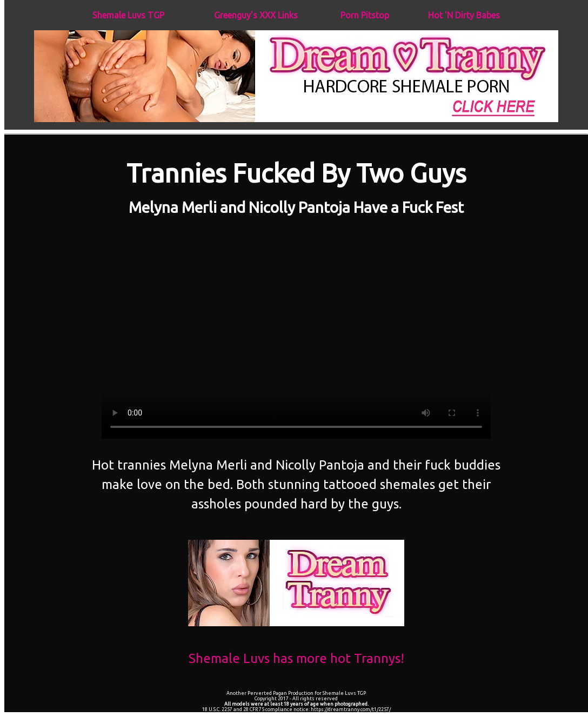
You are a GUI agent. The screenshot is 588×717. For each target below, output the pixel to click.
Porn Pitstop (365, 15)
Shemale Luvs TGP (128, 15)
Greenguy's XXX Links (256, 15)
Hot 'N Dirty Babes (464, 15)
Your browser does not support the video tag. (296, 329)
